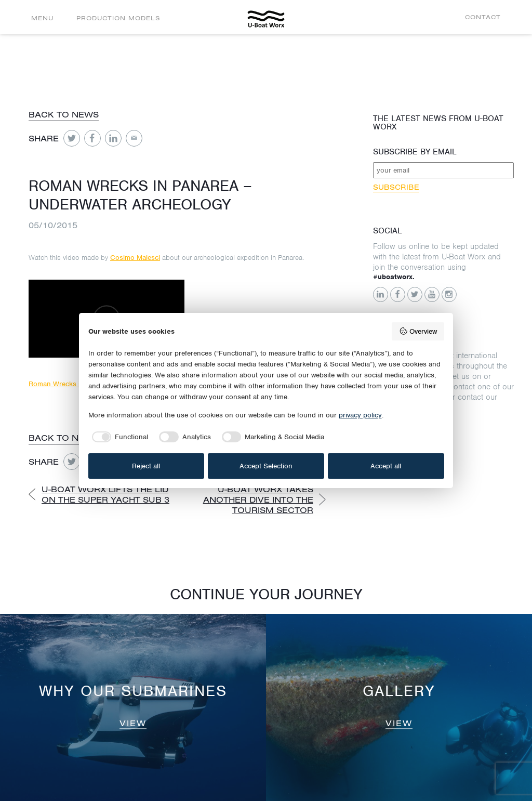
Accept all (386, 466)
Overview (418, 331)
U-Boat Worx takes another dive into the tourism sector (258, 500)
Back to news (64, 114)
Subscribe (396, 187)
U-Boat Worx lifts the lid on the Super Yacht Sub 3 (105, 494)
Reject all (146, 466)
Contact (483, 17)
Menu (42, 18)
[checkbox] (118, 437)
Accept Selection (266, 466)
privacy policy (360, 415)
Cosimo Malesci (135, 258)
